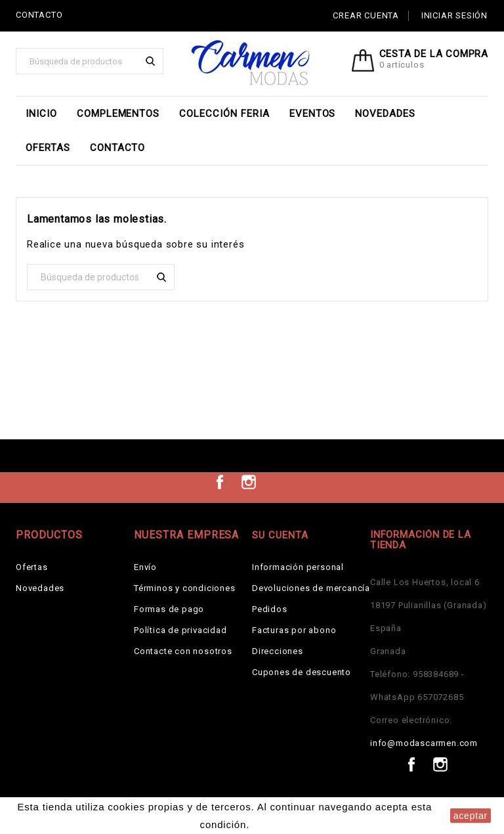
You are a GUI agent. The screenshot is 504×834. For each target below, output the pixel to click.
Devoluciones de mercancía (311, 588)
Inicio (41, 114)
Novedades (385, 114)
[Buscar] (90, 61)
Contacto (118, 148)
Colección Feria (224, 114)
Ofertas (48, 148)
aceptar (471, 816)
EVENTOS (313, 114)
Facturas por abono (294, 630)
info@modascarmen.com (424, 743)
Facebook (220, 482)
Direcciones (278, 651)
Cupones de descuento (302, 672)
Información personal (298, 567)
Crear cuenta (366, 15)
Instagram (249, 482)
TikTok (278, 482)
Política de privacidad (180, 630)
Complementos (118, 114)
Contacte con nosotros (183, 651)
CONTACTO (39, 15)
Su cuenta (280, 535)
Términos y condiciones (185, 588)
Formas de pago (169, 609)
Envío (145, 567)
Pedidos (270, 609)
